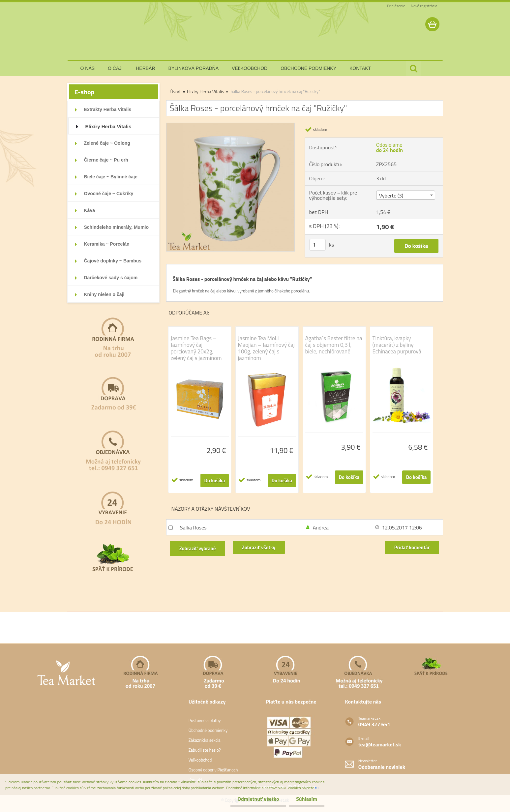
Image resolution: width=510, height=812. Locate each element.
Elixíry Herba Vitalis (206, 91)
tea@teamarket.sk (380, 744)
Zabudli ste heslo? (205, 750)
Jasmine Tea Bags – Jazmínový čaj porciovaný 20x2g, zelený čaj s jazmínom (196, 348)
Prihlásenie (396, 6)
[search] (413, 69)
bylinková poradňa (194, 68)
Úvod (175, 91)
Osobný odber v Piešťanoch (213, 770)
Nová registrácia (424, 6)
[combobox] (406, 195)
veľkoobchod (250, 68)
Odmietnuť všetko (255, 799)
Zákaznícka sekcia (205, 740)
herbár (145, 68)
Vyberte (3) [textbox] (391, 195)
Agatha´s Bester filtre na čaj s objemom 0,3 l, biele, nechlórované (334, 345)
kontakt (360, 68)
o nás (88, 68)
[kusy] (317, 245)
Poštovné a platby (205, 720)
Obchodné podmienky (208, 730)
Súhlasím (306, 799)
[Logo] (113, 31)
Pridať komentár (411, 547)
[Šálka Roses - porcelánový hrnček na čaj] (231, 126)
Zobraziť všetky (261, 547)
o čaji (115, 68)
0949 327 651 (374, 724)
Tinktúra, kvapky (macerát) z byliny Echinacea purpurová (397, 345)
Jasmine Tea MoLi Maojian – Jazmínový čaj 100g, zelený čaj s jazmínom (266, 348)
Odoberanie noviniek (382, 767)
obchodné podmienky (308, 68)
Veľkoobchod (200, 760)
